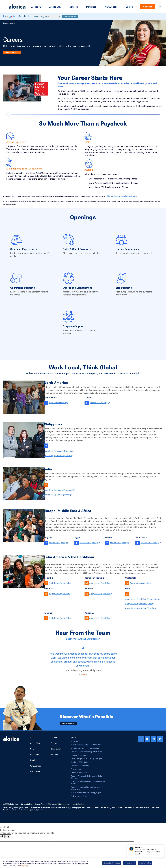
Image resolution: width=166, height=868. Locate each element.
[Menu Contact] (130, 6)
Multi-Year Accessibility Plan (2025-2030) (87, 747)
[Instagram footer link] (154, 741)
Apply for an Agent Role (59, 583)
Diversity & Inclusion (79, 757)
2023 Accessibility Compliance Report (85, 750)
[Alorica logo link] (17, 6)
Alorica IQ (34, 739)
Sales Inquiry (56, 751)
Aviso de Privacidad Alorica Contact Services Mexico (88, 784)
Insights (34, 762)
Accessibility (76, 743)
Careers (54, 739)
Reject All (129, 863)
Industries (35, 756)
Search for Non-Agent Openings (58, 451)
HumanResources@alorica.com (122, 196)
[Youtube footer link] (147, 741)
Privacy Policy (27, 806)
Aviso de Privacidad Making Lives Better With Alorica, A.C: (88, 790)
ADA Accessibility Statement (59, 806)
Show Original (70, 16)
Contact (54, 745)
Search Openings (15, 52)
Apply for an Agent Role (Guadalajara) (142, 599)
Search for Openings (59, 403)
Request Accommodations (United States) (87, 753)
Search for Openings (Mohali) (57, 495)
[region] (83, 863)
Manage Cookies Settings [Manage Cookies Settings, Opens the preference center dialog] (112, 863)
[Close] (163, 863)
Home (5, 23)
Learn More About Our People (83, 639)
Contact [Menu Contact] (147, 7)
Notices (74, 739)
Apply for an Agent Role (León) (139, 604)
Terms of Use (40, 806)
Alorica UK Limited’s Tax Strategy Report (86, 794)
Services (34, 751)
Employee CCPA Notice (80, 764)
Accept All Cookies (145, 863)
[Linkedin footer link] (160, 741)
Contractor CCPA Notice (80, 767)
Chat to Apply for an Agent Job (58, 456)
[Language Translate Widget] (47, 16)
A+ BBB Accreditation (79, 774)
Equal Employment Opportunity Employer (86, 760)
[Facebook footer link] (141, 741)
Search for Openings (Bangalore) (59, 490)
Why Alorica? (36, 768)
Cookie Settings (78, 806)
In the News (35, 773)
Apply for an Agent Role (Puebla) (140, 608)
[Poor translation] (8, 838)
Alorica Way (35, 745)
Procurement (76, 771)
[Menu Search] (160, 7)
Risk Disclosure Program (80, 798)
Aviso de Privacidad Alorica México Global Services (87, 779)
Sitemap (54, 756)
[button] (36, 6)
